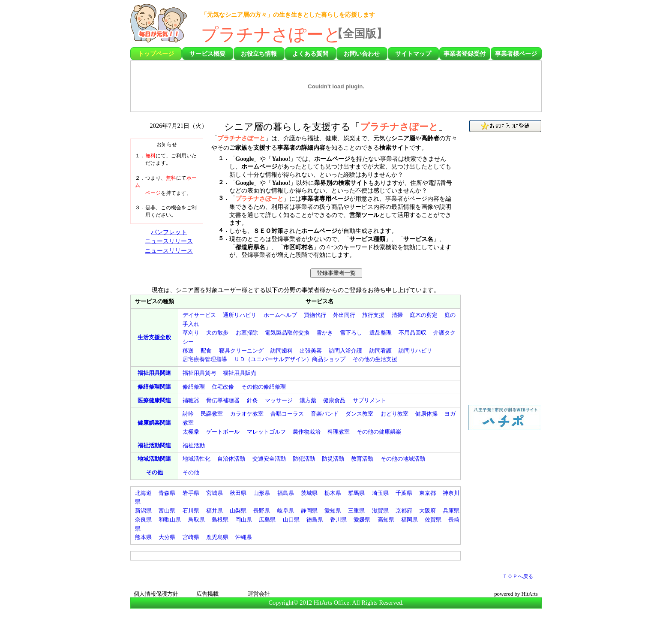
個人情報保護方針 (156, 594)
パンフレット (169, 232)
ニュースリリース (169, 241)
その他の (375, 359)
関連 (154, 373)
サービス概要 (207, 54)
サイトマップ (413, 54)
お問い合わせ (362, 54)
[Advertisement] (492, 26)
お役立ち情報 (259, 54)
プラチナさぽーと (271, 35)
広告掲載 (207, 594)
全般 (154, 337)
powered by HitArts (516, 594)
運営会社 (259, 594)
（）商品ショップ (290, 359)
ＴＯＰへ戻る (518, 576)
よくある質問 (310, 54)
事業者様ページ (516, 54)
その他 (154, 472)
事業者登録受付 (465, 54)
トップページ (156, 54)
